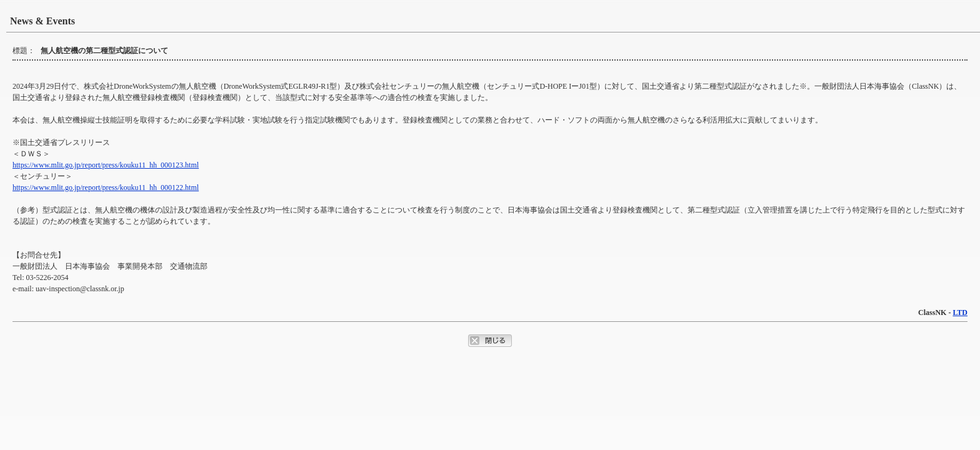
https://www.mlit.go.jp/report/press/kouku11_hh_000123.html (106, 165)
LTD (960, 312)
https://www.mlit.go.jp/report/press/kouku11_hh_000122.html (106, 187)
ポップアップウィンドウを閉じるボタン (490, 341)
